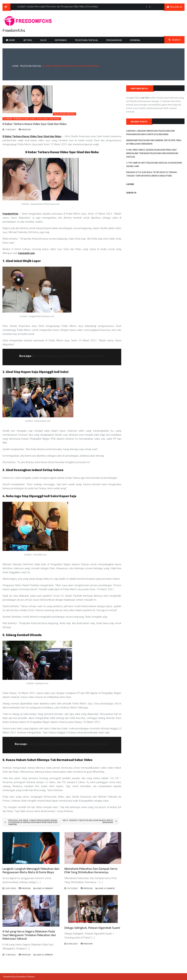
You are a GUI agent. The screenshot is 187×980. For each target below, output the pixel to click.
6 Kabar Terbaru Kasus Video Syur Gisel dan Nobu (32, 119)
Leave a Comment (45, 888)
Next (150, 7)
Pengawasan (114, 40)
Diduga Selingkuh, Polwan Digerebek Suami (92, 928)
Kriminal (135, 40)
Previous (147, 7)
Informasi (61, 40)
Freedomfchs (14, 30)
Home (12, 40)
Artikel (28, 40)
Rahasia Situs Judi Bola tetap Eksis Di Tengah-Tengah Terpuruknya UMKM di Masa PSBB (152, 174)
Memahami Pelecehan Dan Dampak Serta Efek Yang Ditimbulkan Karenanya (91, 870)
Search (175, 40)
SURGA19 (131, 193)
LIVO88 (130, 184)
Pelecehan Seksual (87, 40)
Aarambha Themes (25, 977)
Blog (44, 40)
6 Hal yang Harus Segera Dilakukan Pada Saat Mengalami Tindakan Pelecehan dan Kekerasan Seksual (29, 935)
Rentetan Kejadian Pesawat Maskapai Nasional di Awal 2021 (69, 356)
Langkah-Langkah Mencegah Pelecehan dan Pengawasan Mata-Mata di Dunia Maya (31, 870)
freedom (26, 129)
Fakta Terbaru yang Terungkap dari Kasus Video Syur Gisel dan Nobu (69, 744)
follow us (176, 7)
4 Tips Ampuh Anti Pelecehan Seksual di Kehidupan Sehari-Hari (154, 164)
